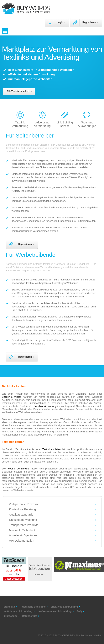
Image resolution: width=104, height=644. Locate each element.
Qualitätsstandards (21, 514)
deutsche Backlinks (34, 607)
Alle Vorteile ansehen (18, 91)
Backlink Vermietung (45, 406)
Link (76, 484)
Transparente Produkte (24, 525)
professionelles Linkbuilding (55, 611)
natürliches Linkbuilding (18, 611)
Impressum (10, 616)
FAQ (79, 611)
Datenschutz (29, 616)
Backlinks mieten (12, 397)
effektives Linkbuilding (64, 607)
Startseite (9, 607)
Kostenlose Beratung (22, 509)
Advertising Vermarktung (42, 124)
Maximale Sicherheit (22, 530)
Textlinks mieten (51, 449)
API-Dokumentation (22, 541)
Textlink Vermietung (18, 469)
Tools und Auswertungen (87, 124)
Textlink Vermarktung (20, 124)
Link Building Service (65, 124)
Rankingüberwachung (23, 520)
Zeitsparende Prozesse (24, 504)
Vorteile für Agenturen (23, 535)
